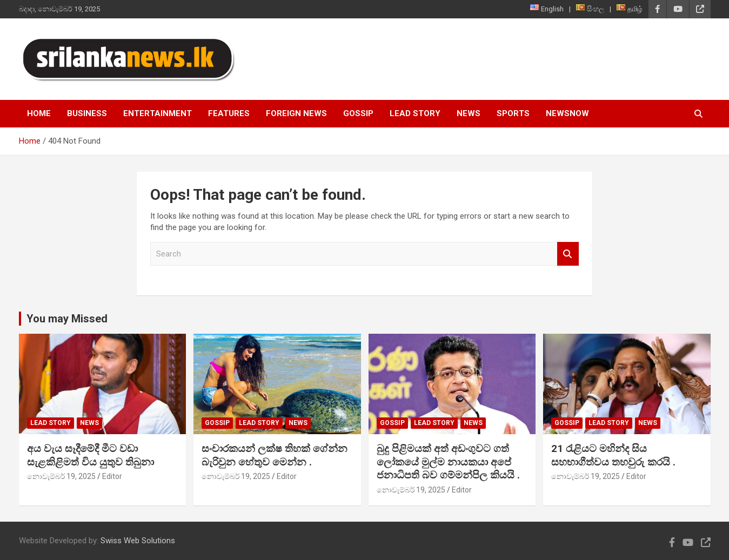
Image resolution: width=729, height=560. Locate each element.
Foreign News (296, 113)
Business (87, 113)
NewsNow (567, 113)
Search (568, 254)
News (469, 113)
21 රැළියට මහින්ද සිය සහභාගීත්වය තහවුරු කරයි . (613, 455)
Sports (513, 113)
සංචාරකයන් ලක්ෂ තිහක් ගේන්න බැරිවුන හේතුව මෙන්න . (275, 455)
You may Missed (67, 319)
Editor (112, 476)
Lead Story (415, 113)
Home (39, 113)
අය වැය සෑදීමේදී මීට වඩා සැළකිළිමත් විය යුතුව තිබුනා (91, 455)
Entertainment (158, 113)
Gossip (358, 113)
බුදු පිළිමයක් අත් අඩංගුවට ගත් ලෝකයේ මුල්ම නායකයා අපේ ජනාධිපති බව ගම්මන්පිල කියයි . (448, 462)
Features (229, 113)
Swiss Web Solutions (138, 541)
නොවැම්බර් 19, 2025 (61, 476)
